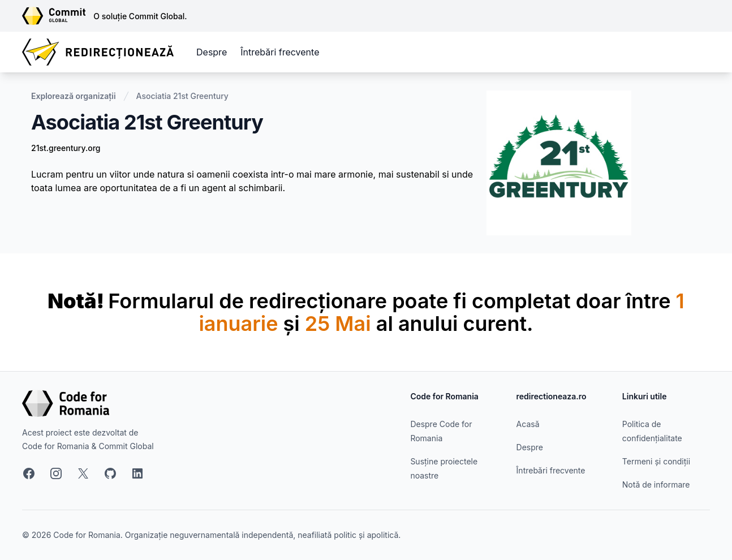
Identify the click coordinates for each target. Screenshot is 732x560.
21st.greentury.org (66, 148)
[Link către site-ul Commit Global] (58, 16)
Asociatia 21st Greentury (182, 96)
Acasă (528, 424)
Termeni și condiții (656, 461)
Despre (212, 52)
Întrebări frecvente (280, 52)
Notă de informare (656, 484)
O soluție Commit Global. (140, 16)
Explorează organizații (74, 96)
